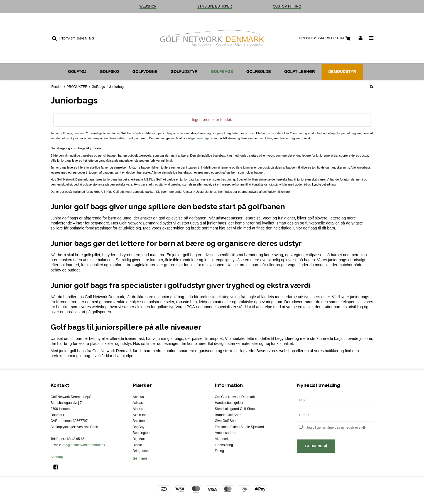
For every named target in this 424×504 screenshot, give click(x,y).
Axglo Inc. (140, 415)
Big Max (139, 439)
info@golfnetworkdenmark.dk (84, 445)
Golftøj (77, 71)
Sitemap (57, 457)
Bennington (141, 433)
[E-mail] (335, 415)
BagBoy (139, 427)
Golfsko (109, 71)
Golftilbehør (300, 71)
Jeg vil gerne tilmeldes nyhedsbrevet (340, 427)
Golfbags (222, 71)
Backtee (139, 421)
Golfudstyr (184, 71)
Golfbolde (259, 71)
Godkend (314, 446)
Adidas (138, 403)
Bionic (137, 445)
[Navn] (335, 400)
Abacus (138, 397)
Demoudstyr (342, 71)
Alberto (138, 409)
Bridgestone (142, 451)
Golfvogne (145, 71)
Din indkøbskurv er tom (326, 38)
